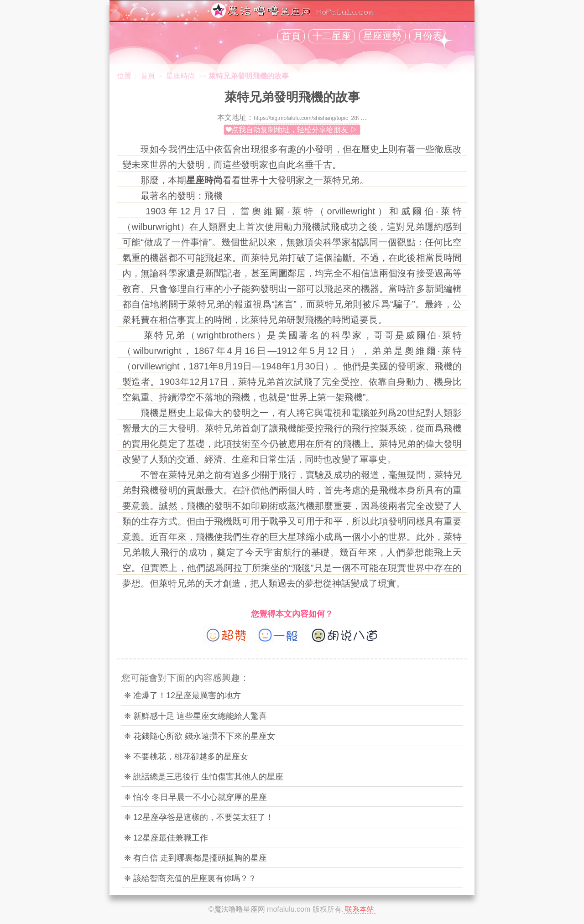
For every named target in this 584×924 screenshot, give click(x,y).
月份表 (428, 36)
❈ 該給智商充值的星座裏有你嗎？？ (190, 878)
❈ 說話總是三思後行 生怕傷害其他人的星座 (204, 777)
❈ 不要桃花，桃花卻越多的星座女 (186, 757)
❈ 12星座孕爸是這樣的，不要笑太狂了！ (199, 817)
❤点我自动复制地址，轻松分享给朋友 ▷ (292, 130)
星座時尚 (181, 76)
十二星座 (332, 36)
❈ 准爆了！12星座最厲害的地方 (182, 696)
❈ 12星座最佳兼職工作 (166, 838)
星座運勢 (382, 36)
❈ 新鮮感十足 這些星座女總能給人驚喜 (196, 716)
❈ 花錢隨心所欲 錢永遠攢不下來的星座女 (200, 736)
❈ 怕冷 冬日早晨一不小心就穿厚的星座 (196, 797)
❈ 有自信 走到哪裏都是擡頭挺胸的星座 (196, 858)
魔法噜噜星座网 (240, 909)
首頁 (291, 36)
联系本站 (360, 909)
